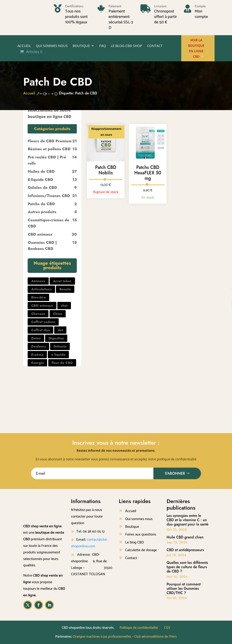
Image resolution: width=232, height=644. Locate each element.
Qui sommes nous (52, 46)
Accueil (24, 46)
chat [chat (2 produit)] (64, 306)
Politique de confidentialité (139, 628)
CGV (167, 628)
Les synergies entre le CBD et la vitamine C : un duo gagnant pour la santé (187, 520)
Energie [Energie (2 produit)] (37, 363)
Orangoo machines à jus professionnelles (102, 637)
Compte (200, 6)
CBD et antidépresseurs (185, 550)
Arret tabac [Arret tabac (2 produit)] (62, 281)
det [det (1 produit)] (60, 330)
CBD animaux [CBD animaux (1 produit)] (42, 306)
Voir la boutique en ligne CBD (196, 48)
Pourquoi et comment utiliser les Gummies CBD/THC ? (184, 588)
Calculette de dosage (141, 550)
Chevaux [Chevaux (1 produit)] (38, 314)
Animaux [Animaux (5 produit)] (38, 281)
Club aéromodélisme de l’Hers (156, 637)
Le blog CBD (134, 542)
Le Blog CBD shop (126, 46)
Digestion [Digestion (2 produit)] (56, 338)
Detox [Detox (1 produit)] (36, 338)
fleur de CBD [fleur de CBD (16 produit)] (62, 363)
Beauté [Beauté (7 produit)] (65, 289)
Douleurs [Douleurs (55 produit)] (38, 346)
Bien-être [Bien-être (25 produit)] (38, 297)
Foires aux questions (141, 534)
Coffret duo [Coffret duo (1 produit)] (40, 330)
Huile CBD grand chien (185, 537)
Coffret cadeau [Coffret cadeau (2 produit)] (43, 322)
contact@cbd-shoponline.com (89, 543)
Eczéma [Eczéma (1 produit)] (37, 355)
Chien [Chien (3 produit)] (58, 314)
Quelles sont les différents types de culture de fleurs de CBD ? (187, 567)
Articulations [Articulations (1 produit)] (41, 289)
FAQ (103, 46)
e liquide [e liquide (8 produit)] (58, 355)
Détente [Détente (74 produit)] (60, 346)
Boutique (81, 46)
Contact (155, 46)
